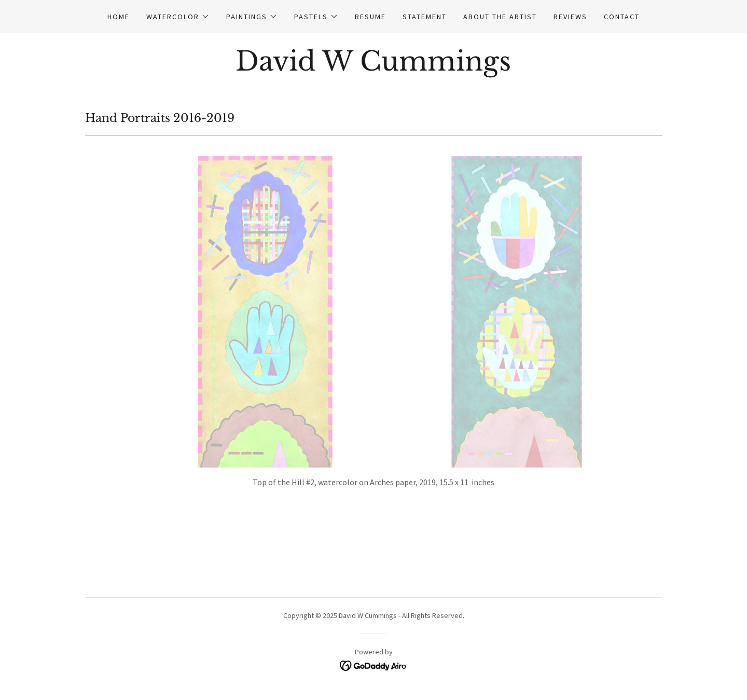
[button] (178, 17)
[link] (373, 67)
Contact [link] (622, 17)
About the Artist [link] (500, 17)
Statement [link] (425, 17)
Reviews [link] (570, 17)
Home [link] (119, 17)
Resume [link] (370, 17)
